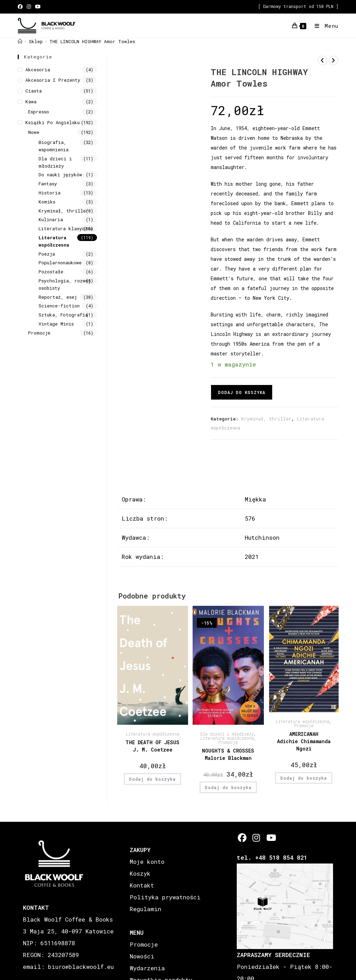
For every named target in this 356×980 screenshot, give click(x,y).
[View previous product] (323, 61)
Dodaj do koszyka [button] (152, 779)
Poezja (47, 254)
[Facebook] (242, 838)
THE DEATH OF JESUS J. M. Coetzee (152, 746)
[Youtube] (271, 838)
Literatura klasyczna (66, 228)
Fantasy (48, 184)
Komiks (47, 202)
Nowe (34, 132)
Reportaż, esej (58, 297)
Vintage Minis (56, 324)
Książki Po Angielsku (52, 122)
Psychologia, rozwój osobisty (65, 284)
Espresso (39, 112)
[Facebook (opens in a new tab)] (21, 7)
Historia (50, 193)
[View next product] (333, 61)
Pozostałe (51, 272)
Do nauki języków (60, 175)
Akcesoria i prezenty (53, 80)
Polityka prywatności (165, 897)
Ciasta (34, 91)
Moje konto (147, 862)
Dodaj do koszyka (242, 392)
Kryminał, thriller (266, 419)
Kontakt (142, 885)
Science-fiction (59, 306)
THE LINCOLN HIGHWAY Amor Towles (92, 41)
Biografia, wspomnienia (54, 146)
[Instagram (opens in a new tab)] (29, 7)
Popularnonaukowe (60, 263)
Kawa (31, 102)
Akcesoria (38, 70)
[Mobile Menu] (324, 26)
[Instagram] (256, 838)
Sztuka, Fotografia (63, 315)
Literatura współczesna (153, 734)
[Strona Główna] (20, 41)
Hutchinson (262, 537)
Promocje (228, 742)
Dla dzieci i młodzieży (227, 734)
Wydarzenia (147, 968)
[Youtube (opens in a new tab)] (38, 7)
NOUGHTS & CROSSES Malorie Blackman (228, 754)
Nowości (142, 956)
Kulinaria (51, 219)
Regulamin (145, 909)
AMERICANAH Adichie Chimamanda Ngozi (304, 741)
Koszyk (140, 873)
